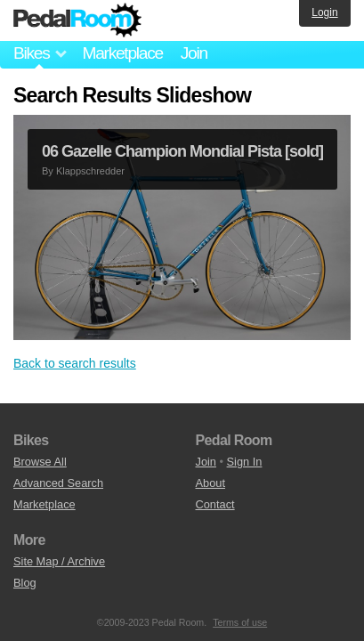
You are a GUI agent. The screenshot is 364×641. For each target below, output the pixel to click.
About (210, 483)
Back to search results (75, 363)
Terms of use (240, 622)
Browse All (40, 462)
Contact (215, 504)
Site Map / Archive (59, 561)
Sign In (245, 462)
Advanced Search (58, 483)
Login (324, 12)
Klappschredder (90, 171)
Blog (25, 583)
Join (194, 53)
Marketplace (122, 53)
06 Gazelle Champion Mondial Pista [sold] (182, 151)
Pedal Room (77, 20)
